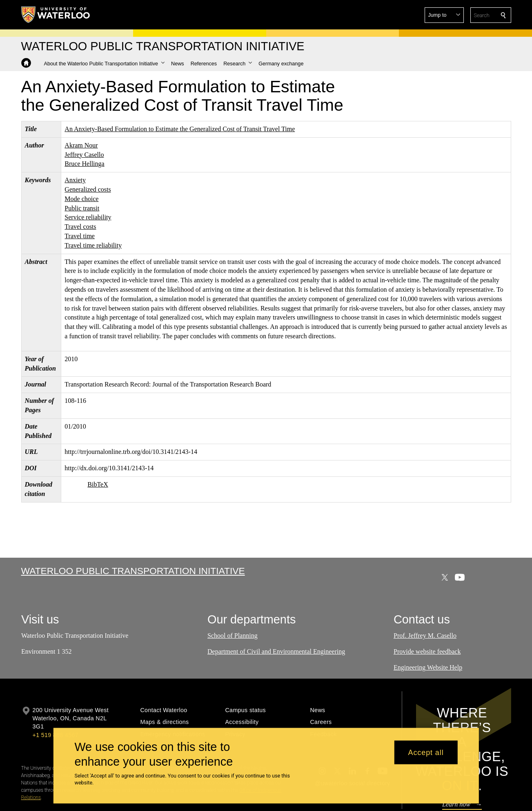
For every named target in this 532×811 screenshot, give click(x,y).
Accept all (426, 752)
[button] (444, 15)
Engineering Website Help (428, 667)
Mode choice (81, 199)
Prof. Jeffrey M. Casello (425, 636)
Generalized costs (88, 189)
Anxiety (75, 180)
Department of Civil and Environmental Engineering (276, 651)
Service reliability (88, 217)
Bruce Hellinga (84, 164)
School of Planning (233, 636)
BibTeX (98, 484)
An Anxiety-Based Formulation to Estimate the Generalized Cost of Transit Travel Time (180, 129)
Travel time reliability (93, 245)
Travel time (80, 236)
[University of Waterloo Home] (56, 15)
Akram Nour (81, 145)
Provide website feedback (427, 651)
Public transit (82, 208)
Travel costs (80, 227)
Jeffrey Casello (84, 155)
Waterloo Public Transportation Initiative (133, 571)
